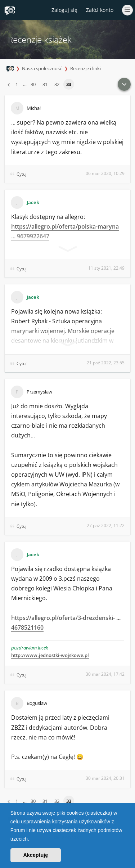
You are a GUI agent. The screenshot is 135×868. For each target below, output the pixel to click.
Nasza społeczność (42, 68)
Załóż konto (100, 10)
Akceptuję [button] (35, 855)
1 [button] (17, 84)
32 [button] (57, 84)
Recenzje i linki (85, 68)
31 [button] (45, 84)
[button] (32, 840)
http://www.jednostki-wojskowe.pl (50, 655)
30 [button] (33, 84)
